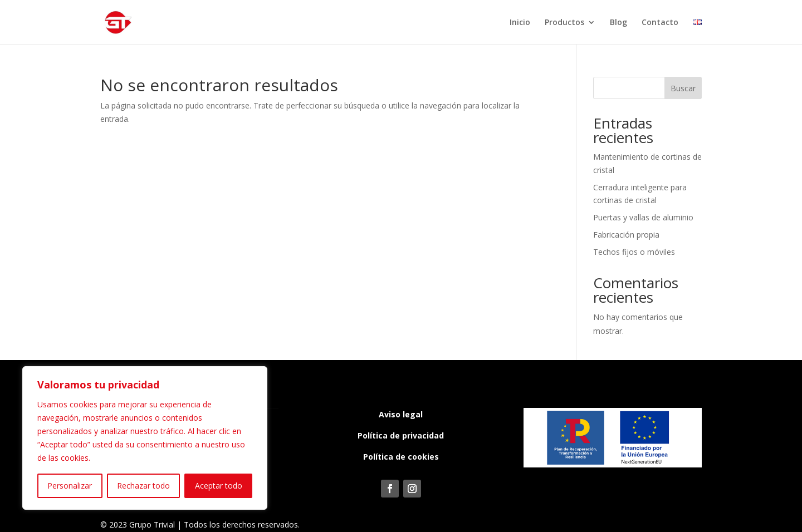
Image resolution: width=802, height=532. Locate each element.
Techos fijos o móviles (634, 252)
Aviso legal (401, 414)
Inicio (520, 23)
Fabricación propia (626, 235)
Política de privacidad (401, 435)
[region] (145, 438)
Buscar (683, 88)
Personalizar (70, 486)
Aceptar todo (219, 486)
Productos (564, 23)
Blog (618, 23)
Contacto (660, 23)
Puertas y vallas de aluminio (643, 217)
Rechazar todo (143, 486)
